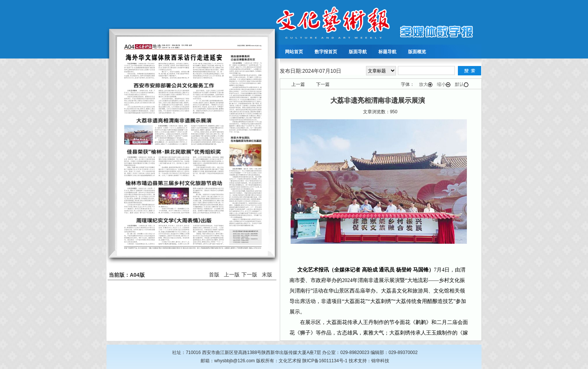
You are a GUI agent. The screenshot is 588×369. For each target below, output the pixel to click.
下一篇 (323, 84)
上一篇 (298, 84)
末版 (267, 274)
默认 (462, 84)
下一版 (249, 274)
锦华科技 (380, 361)
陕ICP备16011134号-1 (325, 361)
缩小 (444, 84)
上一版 (232, 274)
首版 (214, 274)
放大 (426, 84)
